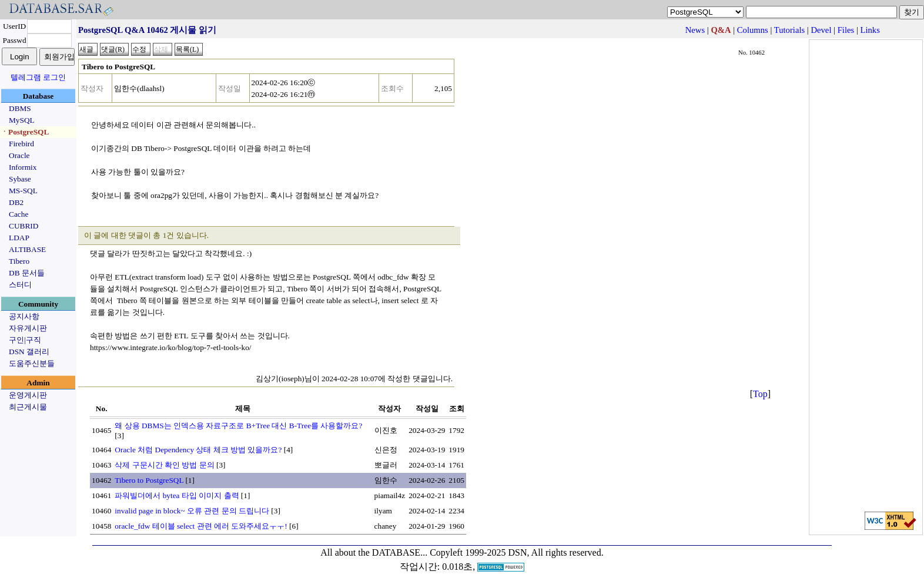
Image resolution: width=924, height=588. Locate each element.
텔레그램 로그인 (38, 77)
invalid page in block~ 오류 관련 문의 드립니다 (192, 511)
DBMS (20, 108)
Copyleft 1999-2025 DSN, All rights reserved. (517, 552)
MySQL (22, 120)
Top (760, 394)
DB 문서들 (27, 273)
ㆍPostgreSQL (25, 132)
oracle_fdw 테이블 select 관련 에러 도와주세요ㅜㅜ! (201, 526)
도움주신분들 (32, 363)
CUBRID (24, 226)
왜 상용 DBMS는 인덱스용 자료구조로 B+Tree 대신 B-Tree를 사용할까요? (238, 426)
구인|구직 (25, 340)
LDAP (19, 238)
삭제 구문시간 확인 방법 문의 (164, 465)
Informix (23, 167)
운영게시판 (28, 395)
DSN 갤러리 (29, 352)
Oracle (19, 155)
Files (846, 30)
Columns (753, 30)
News (695, 30)
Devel (821, 30)
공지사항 (24, 316)
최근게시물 (28, 407)
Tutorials (789, 30)
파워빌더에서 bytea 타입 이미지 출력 (177, 495)
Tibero (19, 261)
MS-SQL (23, 191)
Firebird (21, 144)
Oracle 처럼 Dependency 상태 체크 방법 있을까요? (198, 450)
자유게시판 (28, 328)
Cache (19, 214)
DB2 (16, 202)
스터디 (20, 285)
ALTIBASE (27, 249)
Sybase (20, 179)
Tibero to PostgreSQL (149, 480)
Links (870, 30)
